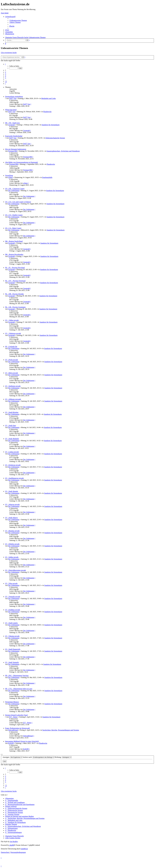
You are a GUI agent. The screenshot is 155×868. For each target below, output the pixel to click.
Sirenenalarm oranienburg (14, 97)
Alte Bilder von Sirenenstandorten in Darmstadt (21, 162)
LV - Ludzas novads (12, 452)
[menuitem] (18, 20)
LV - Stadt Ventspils (12, 662)
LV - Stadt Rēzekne (12, 412)
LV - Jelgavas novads (12, 504)
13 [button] (6, 82)
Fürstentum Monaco (12, 702)
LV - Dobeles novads (12, 544)
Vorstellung (9, 175)
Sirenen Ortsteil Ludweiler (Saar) (17, 715)
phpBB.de (24, 849)
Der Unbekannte (14, 191)
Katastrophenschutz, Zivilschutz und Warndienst (63, 151)
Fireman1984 (13, 151)
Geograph (11, 125)
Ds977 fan (13, 98)
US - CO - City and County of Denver (18, 202)
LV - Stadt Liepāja (11, 623)
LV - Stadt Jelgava (11, 518)
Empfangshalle (47, 177)
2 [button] (6, 72)
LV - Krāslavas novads (13, 465)
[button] (5, 64)
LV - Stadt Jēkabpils (12, 439)
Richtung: (63, 757)
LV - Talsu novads (11, 583)
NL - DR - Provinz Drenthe (14, 294)
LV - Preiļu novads (11, 360)
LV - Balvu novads (11, 373)
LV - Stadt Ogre (11, 426)
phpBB (12, 845)
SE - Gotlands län (11, 347)
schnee (10, 177)
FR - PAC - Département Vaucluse (17, 676)
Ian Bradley (14, 842)
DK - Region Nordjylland (14, 241)
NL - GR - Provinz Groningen (15, 307)
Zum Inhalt (5, 13)
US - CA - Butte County (13, 228)
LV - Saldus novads (12, 557)
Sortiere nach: (38, 757)
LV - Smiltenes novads (13, 386)
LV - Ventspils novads (13, 597)
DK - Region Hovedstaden (14, 254)
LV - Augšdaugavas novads (14, 478)
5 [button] (6, 78)
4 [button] (6, 76)
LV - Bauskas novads (12, 531)
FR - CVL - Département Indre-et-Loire (19, 689)
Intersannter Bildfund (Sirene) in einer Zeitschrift (22, 741)
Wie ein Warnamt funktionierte (16, 149)
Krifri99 (11, 743)
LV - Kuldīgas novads (13, 610)
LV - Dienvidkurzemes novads (15, 570)
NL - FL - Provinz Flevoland (15, 268)
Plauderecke (47, 112)
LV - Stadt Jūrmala (11, 491)
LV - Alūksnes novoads (13, 399)
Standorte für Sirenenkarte (51, 125)
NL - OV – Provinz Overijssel (15, 281)
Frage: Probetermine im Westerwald (17, 728)
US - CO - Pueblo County (14, 215)
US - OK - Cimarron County (15, 189)
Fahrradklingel (13, 730)
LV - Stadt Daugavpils (13, 649)
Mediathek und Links (48, 98)
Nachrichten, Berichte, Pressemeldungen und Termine (61, 730)
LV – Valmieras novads (13, 333)
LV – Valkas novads (12, 320)
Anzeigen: (12, 757)
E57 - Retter (13, 717)
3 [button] (6, 74)
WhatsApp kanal (11, 110)
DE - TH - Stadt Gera (12, 123)
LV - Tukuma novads (12, 636)
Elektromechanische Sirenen (55, 138)
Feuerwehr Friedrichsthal (14, 136)
